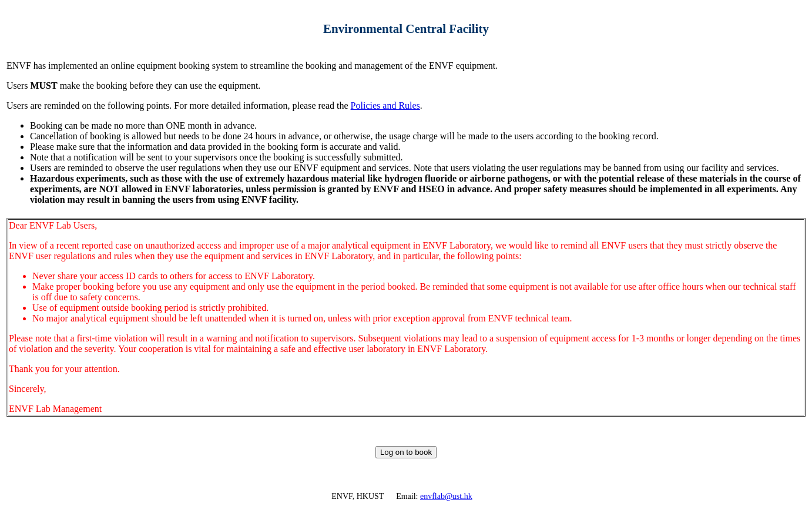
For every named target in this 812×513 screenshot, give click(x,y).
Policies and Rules (385, 105)
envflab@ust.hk (446, 496)
